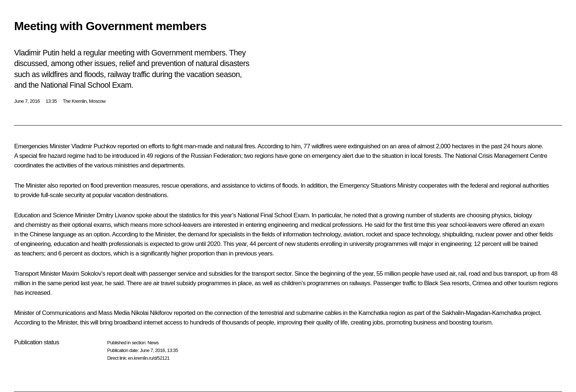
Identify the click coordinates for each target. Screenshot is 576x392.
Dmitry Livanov (116, 215)
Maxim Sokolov (81, 274)
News (153, 343)
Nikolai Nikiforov (152, 313)
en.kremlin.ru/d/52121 (149, 358)
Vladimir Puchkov (94, 146)
